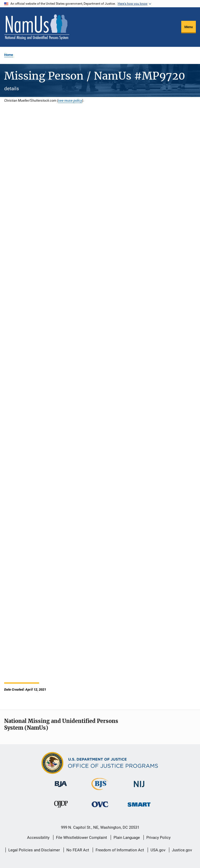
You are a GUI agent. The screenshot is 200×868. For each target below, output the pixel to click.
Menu (189, 27)
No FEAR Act (78, 850)
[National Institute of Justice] (139, 788)
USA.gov (158, 850)
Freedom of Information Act (120, 850)
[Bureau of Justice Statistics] (100, 791)
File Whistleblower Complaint (82, 838)
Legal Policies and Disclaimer (34, 850)
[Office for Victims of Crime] (100, 808)
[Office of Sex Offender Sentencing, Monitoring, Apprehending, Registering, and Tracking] (139, 808)
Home (9, 55)
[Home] (37, 27)
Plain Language (127, 838)
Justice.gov (182, 850)
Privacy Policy (158, 838)
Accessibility (38, 838)
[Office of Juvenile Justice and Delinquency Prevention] (61, 809)
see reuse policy (70, 100)
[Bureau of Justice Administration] (61, 788)
